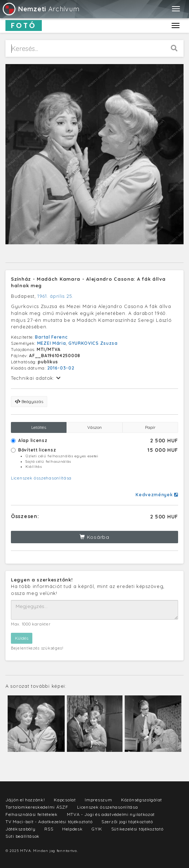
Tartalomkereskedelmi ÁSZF (37, 807)
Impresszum (98, 800)
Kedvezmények (157, 495)
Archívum (41, 9)
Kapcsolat (65, 800)
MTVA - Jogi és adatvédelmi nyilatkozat (111, 814)
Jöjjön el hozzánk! (25, 800)
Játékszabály (20, 829)
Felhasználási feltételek (32, 814)
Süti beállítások (23, 836)
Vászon (94, 427)
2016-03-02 (61, 368)
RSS (49, 829)
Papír (150, 427)
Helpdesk (73, 829)
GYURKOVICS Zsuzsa (93, 343)
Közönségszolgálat (142, 800)
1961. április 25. (55, 296)
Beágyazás (29, 401)
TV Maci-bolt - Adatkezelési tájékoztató (49, 822)
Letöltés (39, 427)
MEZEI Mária (52, 343)
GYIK (97, 829)
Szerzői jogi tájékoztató (127, 822)
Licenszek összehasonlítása (41, 478)
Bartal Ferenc (51, 337)
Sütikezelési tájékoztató (137, 829)
